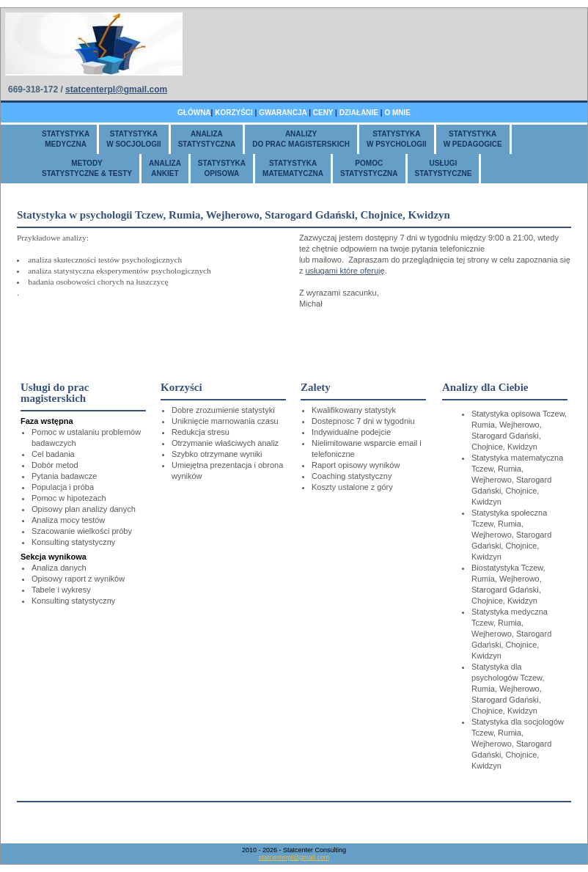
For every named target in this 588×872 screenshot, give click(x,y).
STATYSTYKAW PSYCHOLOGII (397, 139)
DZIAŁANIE (359, 113)
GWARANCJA (283, 113)
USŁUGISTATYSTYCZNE (444, 168)
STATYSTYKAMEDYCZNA (66, 139)
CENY (323, 113)
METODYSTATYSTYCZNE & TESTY (87, 168)
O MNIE (397, 113)
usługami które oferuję (345, 271)
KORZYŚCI (234, 113)
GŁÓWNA (194, 113)
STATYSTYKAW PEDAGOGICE (473, 139)
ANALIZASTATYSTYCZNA (207, 139)
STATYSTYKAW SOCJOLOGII (133, 139)
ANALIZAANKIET (165, 168)
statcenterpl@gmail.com (116, 89)
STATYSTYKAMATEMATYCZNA (293, 168)
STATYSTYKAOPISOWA (222, 168)
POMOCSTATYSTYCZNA (369, 168)
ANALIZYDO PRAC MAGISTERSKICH (301, 139)
